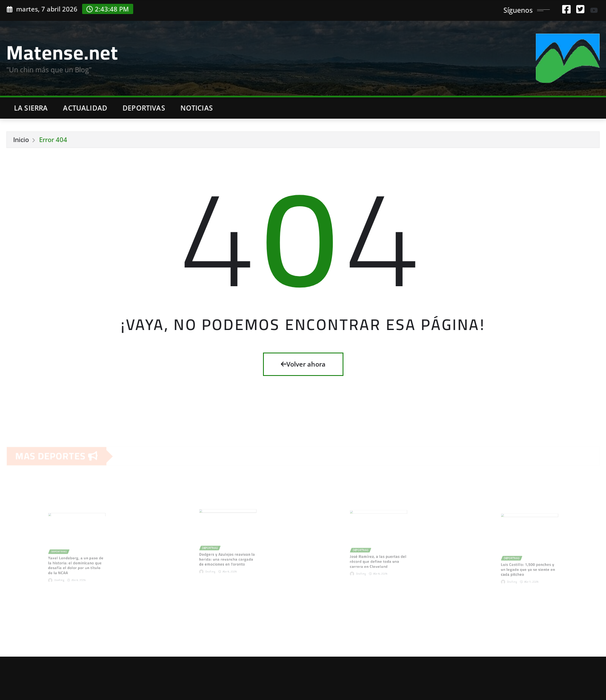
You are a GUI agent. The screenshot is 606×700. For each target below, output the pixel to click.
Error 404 (53, 139)
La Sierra (31, 108)
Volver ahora (303, 364)
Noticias (197, 108)
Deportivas (144, 108)
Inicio (21, 139)
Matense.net (62, 52)
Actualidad (85, 108)
